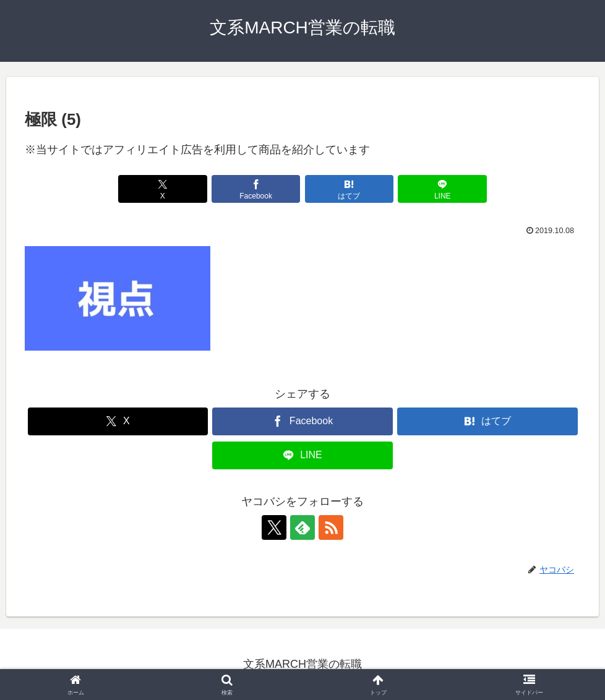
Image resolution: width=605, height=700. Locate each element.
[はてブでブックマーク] (350, 189)
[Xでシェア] (163, 189)
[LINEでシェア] (442, 189)
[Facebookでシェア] (256, 189)
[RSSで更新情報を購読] (331, 527)
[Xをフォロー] (274, 527)
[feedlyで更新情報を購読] (302, 527)
